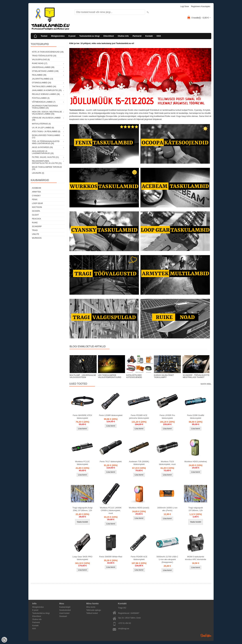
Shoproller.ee (206, 636)
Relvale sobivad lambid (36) (46, 94)
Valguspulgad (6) (41, 60)
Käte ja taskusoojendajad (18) (48, 52)
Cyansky (36, 196)
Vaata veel (206, 384)
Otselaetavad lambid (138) (45, 71)
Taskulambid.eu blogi (90, 36)
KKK (159, 36)
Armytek (36, 192)
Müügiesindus (58, 36)
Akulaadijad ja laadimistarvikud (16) (43, 152)
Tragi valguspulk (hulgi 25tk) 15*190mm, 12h (82, 509)
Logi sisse (185, 6)
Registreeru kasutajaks (201, 6)
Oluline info (123, 36)
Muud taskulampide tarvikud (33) (47, 168)
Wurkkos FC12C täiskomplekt (82, 463)
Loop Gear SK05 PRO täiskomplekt (82, 558)
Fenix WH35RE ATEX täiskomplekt (82, 417)
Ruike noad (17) (40, 63)
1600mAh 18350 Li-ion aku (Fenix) (167, 509)
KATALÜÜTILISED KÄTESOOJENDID (134, 376)
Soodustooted (65, 610)
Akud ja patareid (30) (42, 147)
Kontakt (149, 36)
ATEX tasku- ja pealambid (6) (46, 131)
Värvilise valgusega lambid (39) (46, 119)
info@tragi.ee (124, 629)
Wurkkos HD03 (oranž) (139, 508)
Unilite (35, 234)
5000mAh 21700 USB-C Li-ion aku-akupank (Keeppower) (167, 559)
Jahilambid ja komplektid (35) (47, 90)
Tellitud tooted (92, 613)
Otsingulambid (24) (42, 83)
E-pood (72, 36)
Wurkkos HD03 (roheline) (196, 461)
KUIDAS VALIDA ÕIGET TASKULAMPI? (164, 376)
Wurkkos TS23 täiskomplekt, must (167, 463)
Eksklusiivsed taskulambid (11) (46, 136)
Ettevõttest (109, 36)
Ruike (35, 223)
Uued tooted (64, 613)
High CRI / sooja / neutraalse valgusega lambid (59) (47, 113)
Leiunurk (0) (38, 173)
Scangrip (37, 226)
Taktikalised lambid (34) (44, 87)
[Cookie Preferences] (4, 640)
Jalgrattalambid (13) (43, 79)
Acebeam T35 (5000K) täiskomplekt (139, 463)
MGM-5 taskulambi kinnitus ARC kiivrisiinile (196, 558)
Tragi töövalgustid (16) (44, 56)
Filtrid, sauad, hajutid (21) (45, 157)
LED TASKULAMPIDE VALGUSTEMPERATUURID (110, 376)
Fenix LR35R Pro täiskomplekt (167, 417)
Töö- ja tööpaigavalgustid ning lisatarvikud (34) (46, 142)
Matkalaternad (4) (41, 124)
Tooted (44, 36)
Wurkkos (37, 238)
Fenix (35, 200)
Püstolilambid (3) (41, 98)
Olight (35, 215)
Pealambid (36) (39, 75)
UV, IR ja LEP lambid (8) (43, 128)
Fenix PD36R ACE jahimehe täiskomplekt (139, 417)
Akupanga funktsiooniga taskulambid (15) (45, 107)
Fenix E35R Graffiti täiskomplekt (196, 417)
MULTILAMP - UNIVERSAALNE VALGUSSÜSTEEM (83, 376)
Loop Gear (37, 203)
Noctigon (37, 207)
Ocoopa (36, 211)
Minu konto (91, 607)
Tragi (35, 230)
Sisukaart (63, 616)
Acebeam (37, 188)
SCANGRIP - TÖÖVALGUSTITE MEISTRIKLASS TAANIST (196, 376)
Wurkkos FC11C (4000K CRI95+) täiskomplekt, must (111, 510)
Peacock (37, 219)
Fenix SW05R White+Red (111, 557)
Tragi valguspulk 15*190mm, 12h (196, 509)
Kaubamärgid (65, 607)
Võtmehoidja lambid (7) (44, 102)
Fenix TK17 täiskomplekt (111, 461)
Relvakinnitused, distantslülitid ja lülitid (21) (47, 162)
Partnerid (137, 36)
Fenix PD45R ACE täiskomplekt (139, 558)
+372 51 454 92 (125, 623)
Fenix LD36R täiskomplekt (111, 415)
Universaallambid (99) (43, 67)
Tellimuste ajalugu (94, 610)
